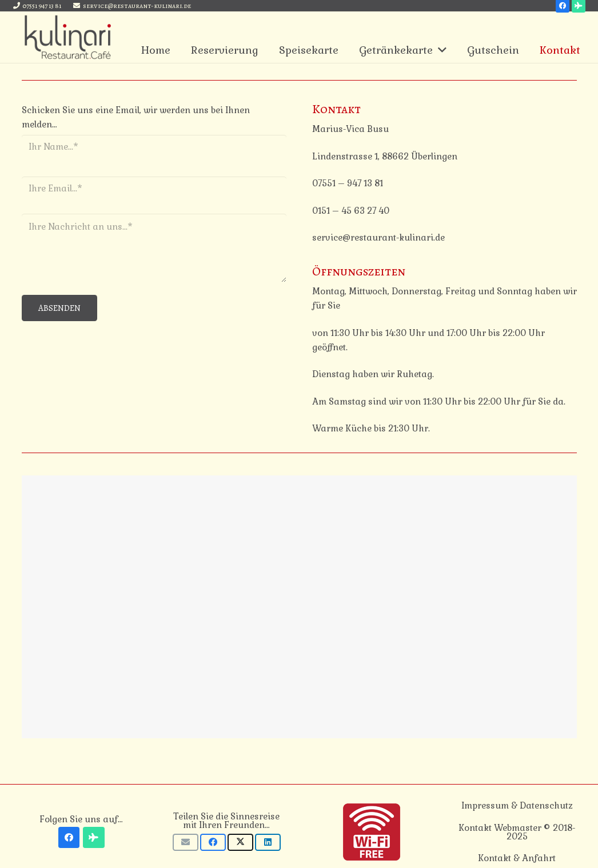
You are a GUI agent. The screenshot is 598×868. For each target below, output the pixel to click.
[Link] (68, 37)
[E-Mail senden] (186, 842)
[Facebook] (69, 838)
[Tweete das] (240, 842)
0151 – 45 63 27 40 (351, 211)
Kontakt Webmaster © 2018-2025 (517, 832)
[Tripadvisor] (94, 838)
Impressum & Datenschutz (517, 805)
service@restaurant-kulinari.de (378, 237)
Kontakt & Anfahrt (517, 858)
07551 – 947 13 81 (348, 183)
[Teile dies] (213, 842)
